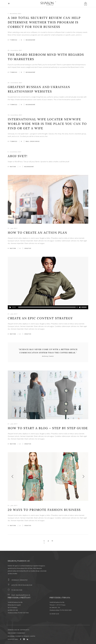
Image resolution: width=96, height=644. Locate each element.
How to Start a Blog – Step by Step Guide (48, 428)
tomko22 (14, 40)
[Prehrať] (10, 307)
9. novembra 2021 (15, 152)
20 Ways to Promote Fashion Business (44, 510)
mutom (13, 167)
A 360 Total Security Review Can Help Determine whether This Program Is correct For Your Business (44, 22)
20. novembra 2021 (15, 83)
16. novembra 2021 (15, 115)
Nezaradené (30, 40)
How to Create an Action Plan (38, 233)
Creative (28, 248)
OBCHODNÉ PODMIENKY (16, 633)
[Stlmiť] (80, 307)
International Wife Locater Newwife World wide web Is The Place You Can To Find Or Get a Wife (47, 124)
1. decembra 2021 (15, 14)
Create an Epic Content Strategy (40, 318)
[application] (48, 307)
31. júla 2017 (13, 228)
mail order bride (33, 141)
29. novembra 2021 (15, 50)
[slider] (47, 307)
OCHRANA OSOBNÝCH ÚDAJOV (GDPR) (21, 636)
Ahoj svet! (18, 156)
